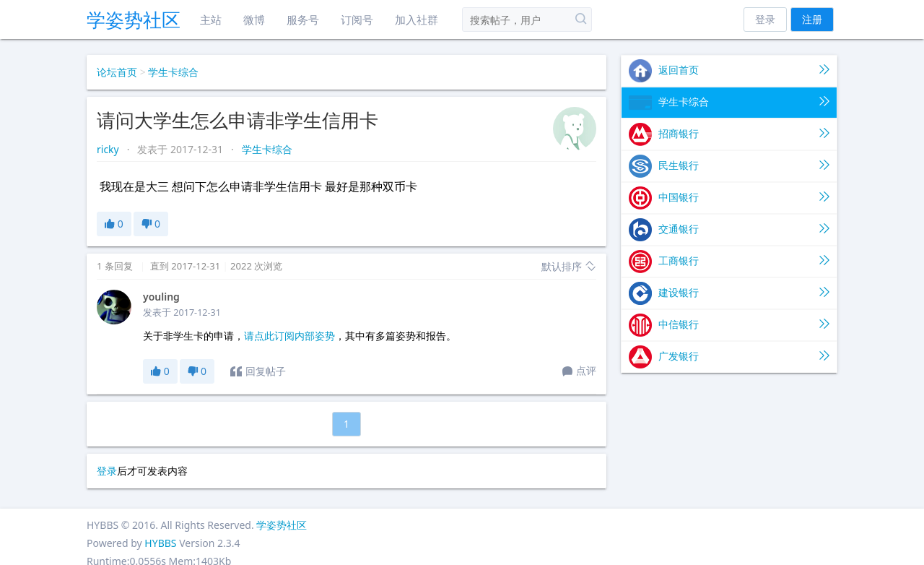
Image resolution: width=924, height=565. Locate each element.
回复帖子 (258, 371)
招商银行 (729, 134)
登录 (765, 19)
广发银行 (729, 357)
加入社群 (417, 20)
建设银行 (729, 293)
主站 (211, 20)
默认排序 (569, 266)
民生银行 (729, 166)
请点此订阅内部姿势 (289, 336)
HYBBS (160, 543)
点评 (579, 371)
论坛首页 (117, 72)
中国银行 (729, 198)
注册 (812, 19)
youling (161, 297)
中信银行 (729, 325)
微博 (254, 20)
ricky (109, 149)
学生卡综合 (173, 72)
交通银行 (729, 230)
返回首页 (729, 71)
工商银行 (729, 262)
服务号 (303, 20)
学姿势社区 (134, 20)
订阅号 (357, 20)
